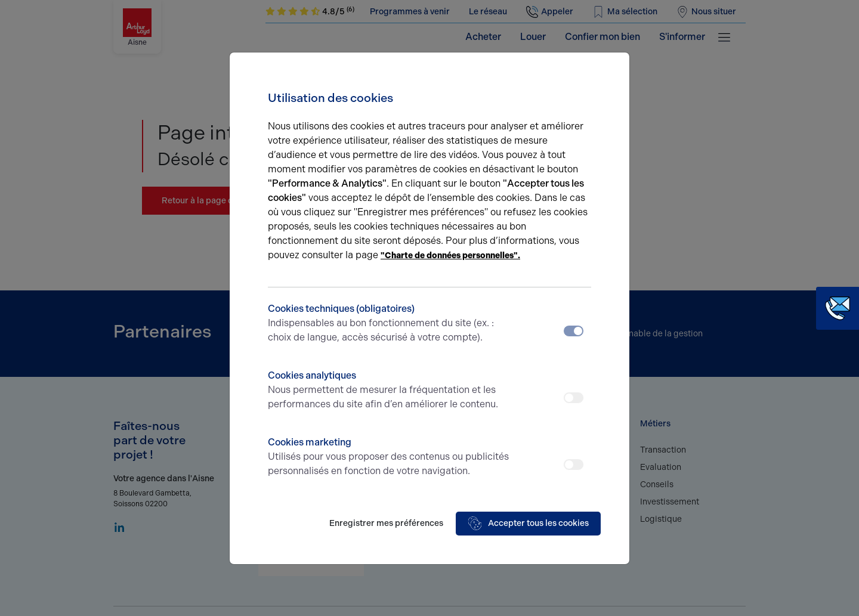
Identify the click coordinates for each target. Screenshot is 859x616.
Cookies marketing (389, 457)
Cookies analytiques (389, 391)
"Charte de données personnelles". (450, 256)
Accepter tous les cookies (528, 524)
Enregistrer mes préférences (386, 523)
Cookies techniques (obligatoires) (389, 324)
